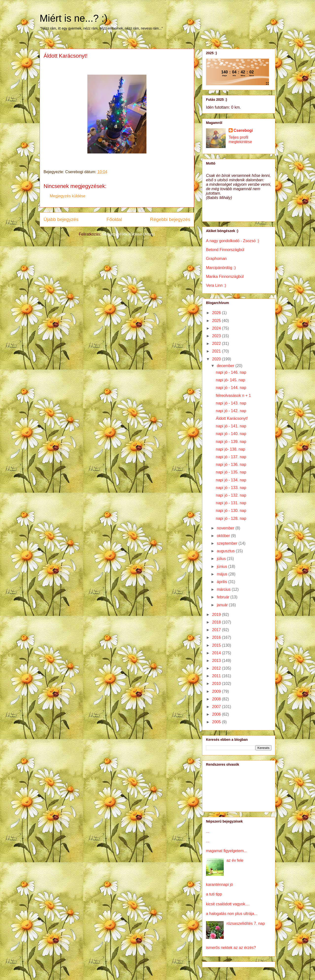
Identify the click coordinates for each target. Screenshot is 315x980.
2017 (217, 630)
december (226, 366)
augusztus (226, 551)
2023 (217, 336)
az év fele (235, 860)
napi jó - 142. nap (231, 411)
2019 (217, 615)
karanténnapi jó (219, 885)
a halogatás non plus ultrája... (232, 914)
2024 (217, 328)
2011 (217, 676)
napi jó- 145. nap (230, 380)
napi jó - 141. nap (231, 426)
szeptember (228, 543)
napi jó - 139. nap (231, 442)
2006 (217, 714)
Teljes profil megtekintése (240, 140)
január (223, 605)
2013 (217, 661)
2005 (217, 722)
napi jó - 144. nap (231, 388)
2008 (217, 699)
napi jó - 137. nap (231, 457)
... (208, 831)
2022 (217, 344)
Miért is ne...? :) (74, 18)
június (222, 566)
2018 (217, 622)
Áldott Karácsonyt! (232, 418)
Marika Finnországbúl (225, 277)
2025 (217, 321)
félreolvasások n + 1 (233, 396)
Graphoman (216, 259)
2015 (217, 645)
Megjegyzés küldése (68, 196)
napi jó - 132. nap (231, 495)
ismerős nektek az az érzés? (231, 948)
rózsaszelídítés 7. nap (246, 923)
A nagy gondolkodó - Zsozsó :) (233, 241)
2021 (217, 351)
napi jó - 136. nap (231, 465)
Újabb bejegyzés (61, 219)
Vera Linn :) (216, 285)
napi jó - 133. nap (231, 488)
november (226, 528)
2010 (217, 684)
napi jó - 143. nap (231, 403)
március (224, 589)
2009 (217, 691)
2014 (217, 653)
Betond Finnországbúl (225, 250)
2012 (217, 668)
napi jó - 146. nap (231, 372)
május (223, 574)
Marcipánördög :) (221, 268)
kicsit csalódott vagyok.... (228, 904)
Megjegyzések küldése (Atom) (128, 234)
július (222, 559)
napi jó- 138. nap (230, 449)
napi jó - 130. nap (231, 511)
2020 (217, 359)
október (224, 536)
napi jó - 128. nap (231, 518)
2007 (217, 707)
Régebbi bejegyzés (170, 219)
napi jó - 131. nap (231, 503)
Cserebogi (243, 130)
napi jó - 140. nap (231, 434)
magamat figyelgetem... (226, 851)
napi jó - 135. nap (231, 472)
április (222, 582)
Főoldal (114, 219)
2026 (217, 313)
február (224, 597)
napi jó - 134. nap (231, 480)
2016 (217, 637)
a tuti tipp (214, 894)
